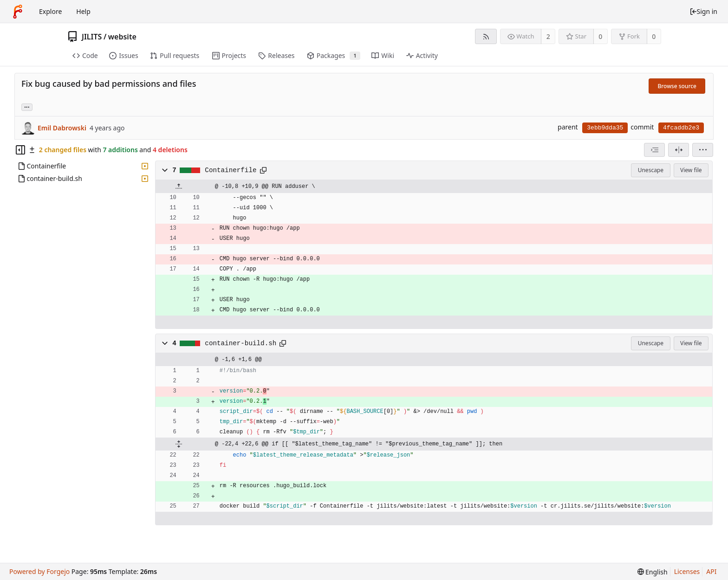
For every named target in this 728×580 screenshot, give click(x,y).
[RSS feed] (486, 36)
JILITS (92, 37)
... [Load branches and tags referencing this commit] (27, 106)
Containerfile (231, 170)
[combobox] (654, 150)
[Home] (18, 12)
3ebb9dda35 (605, 128)
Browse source (677, 86)
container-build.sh (240, 343)
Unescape (651, 170)
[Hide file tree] (20, 150)
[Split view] (679, 150)
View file (691, 170)
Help (83, 11)
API (711, 571)
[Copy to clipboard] (263, 170)
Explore (50, 11)
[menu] (703, 150)
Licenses (687, 571)
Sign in (703, 11)
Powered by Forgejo (39, 571)
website (122, 37)
